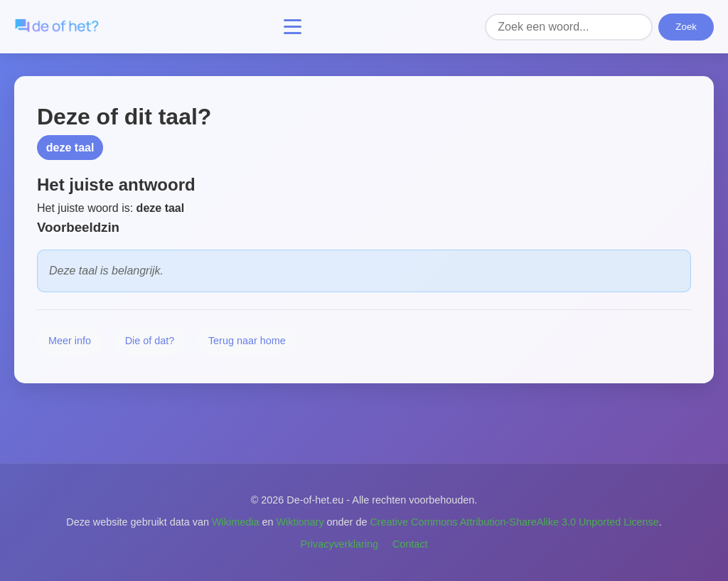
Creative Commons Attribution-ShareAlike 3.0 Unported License (514, 522)
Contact (410, 544)
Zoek (686, 27)
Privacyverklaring (339, 544)
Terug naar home (247, 341)
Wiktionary (300, 522)
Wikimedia (235, 522)
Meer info (70, 341)
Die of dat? (150, 341)
